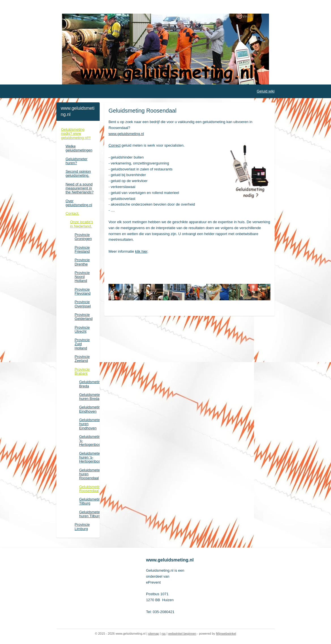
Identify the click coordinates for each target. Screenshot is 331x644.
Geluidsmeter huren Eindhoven (89, 424)
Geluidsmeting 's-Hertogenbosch (89, 441)
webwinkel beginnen (182, 634)
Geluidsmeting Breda (89, 384)
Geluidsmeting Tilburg (89, 501)
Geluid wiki (266, 91)
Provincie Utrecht (82, 329)
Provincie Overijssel (83, 304)
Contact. (72, 213)
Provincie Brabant (82, 371)
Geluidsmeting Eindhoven (89, 409)
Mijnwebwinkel (226, 634)
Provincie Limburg (82, 526)
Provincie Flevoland (82, 291)
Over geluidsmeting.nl (79, 203)
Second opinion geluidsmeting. (78, 173)
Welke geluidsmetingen (79, 148)
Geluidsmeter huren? (76, 161)
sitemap (154, 634)
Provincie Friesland (82, 249)
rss (164, 634)
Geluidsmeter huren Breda (89, 397)
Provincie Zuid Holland (82, 344)
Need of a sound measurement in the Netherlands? (79, 188)
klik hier (141, 251)
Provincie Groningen (83, 237)
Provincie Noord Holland (82, 277)
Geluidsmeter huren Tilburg (89, 514)
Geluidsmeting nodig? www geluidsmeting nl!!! (76, 134)
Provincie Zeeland (82, 359)
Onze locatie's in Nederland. (81, 224)
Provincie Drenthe (82, 262)
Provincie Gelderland (84, 317)
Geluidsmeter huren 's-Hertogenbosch (89, 457)
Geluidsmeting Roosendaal (89, 489)
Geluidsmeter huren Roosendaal (89, 474)
